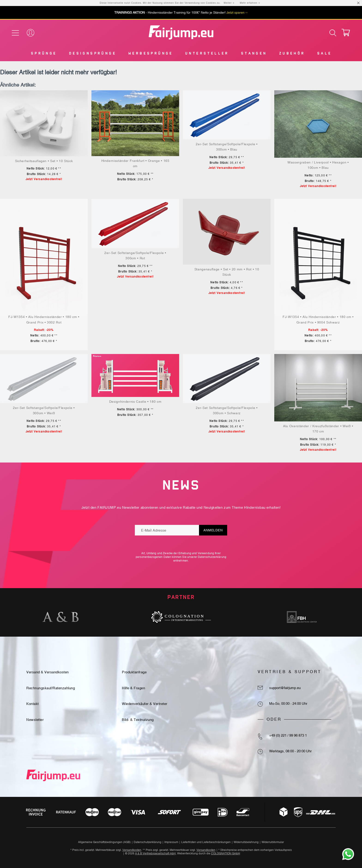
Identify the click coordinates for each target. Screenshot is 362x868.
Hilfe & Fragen (133, 688)
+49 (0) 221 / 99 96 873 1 (288, 735)
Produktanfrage (134, 672)
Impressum (171, 842)
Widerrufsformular (273, 842)
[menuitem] (44, 54)
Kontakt (33, 704)
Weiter (228, 3)
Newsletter (35, 720)
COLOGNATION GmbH (226, 853)
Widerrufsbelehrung (246, 842)
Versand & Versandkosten (48, 672)
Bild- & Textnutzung (138, 720)
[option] (60, 617)
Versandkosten (132, 850)
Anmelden (213, 530)
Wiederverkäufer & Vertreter (145, 704)
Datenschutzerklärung (212, 557)
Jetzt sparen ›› (237, 12)
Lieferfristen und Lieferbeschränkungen (206, 842)
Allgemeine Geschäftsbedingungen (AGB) (104, 842)
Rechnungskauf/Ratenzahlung (51, 688)
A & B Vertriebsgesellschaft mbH (155, 853)
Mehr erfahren (249, 3)
